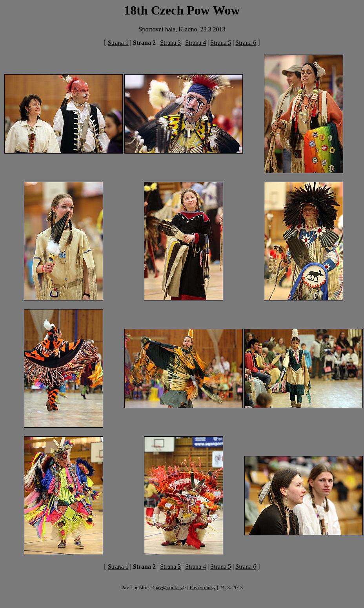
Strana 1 (118, 43)
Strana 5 (221, 43)
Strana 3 (170, 43)
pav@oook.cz (168, 587)
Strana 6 (246, 43)
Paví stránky (203, 587)
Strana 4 (196, 43)
